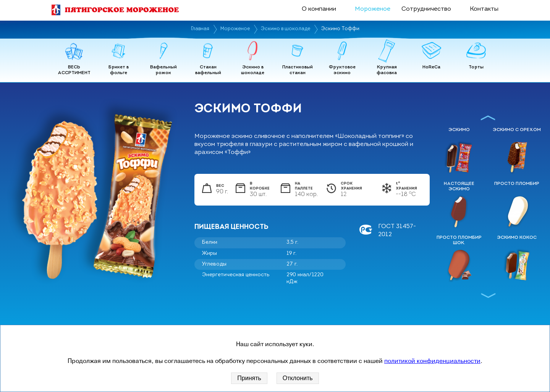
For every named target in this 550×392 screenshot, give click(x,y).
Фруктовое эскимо (342, 70)
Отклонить (298, 378)
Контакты (484, 9)
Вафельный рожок (163, 70)
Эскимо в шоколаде (286, 29)
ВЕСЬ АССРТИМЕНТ (74, 70)
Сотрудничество (426, 9)
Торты (476, 67)
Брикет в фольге (119, 70)
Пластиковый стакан (298, 70)
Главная (200, 29)
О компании (319, 9)
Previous (488, 118)
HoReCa (431, 67)
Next (488, 295)
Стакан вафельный (208, 70)
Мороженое (373, 9)
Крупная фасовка (387, 70)
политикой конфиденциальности (432, 361)
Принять (249, 378)
